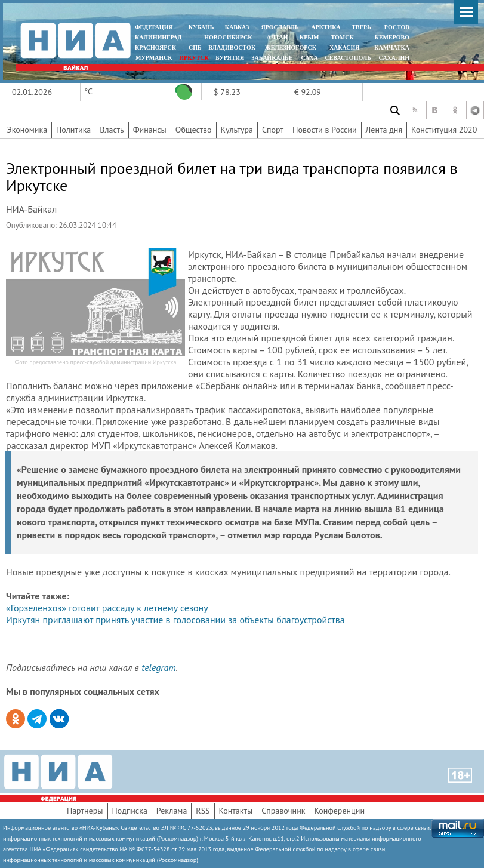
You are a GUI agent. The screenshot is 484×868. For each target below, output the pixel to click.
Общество (194, 130)
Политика (73, 130)
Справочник (283, 811)
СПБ (195, 47)
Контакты (236, 811)
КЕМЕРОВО (392, 37)
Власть (112, 130)
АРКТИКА (326, 27)
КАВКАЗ (237, 27)
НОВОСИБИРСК (228, 37)
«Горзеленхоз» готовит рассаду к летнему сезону (107, 608)
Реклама (172, 811)
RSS (203, 811)
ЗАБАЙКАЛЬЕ (273, 58)
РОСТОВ (397, 27)
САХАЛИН (394, 58)
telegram (158, 667)
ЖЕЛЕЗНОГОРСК (291, 47)
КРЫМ (309, 37)
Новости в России (325, 130)
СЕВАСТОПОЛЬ (348, 58)
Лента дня (384, 130)
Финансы (150, 130)
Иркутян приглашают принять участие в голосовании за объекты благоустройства (175, 620)
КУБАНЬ (201, 27)
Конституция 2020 (444, 130)
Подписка (130, 811)
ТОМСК (344, 37)
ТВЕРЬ (361, 27)
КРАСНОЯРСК (155, 47)
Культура (237, 130)
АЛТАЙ (278, 37)
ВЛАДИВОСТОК (232, 47)
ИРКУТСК (194, 58)
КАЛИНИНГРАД (158, 37)
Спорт (273, 130)
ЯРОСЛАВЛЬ (280, 27)
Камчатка (391, 47)
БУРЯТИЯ (230, 58)
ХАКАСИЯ (343, 47)
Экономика (27, 130)
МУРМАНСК (154, 58)
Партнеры (85, 811)
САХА (309, 58)
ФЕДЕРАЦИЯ (154, 27)
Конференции (340, 811)
